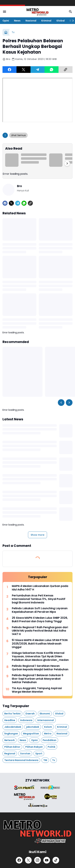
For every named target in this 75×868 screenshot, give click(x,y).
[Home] (6, 32)
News (17, 21)
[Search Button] (70, 12)
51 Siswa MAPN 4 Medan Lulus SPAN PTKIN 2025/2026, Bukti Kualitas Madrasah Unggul (40, 644)
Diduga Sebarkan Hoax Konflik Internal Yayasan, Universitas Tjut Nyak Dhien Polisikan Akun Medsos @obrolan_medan (40, 656)
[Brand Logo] (24, 788)
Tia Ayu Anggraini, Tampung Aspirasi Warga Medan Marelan (37, 690)
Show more (37, 535)
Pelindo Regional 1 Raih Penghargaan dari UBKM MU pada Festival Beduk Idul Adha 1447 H (40, 631)
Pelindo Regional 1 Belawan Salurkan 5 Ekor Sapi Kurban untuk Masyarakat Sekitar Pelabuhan (38, 679)
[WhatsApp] (51, 70)
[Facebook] (9, 70)
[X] (23, 70)
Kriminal (46, 21)
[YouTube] (47, 860)
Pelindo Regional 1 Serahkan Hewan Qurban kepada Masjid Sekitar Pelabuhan (40, 668)
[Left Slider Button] (61, 403)
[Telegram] (37, 70)
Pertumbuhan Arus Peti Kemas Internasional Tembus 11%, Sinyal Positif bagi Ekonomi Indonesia (39, 599)
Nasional (31, 21)
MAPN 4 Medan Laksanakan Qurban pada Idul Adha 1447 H (40, 588)
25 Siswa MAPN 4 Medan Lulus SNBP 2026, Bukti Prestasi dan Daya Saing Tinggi (40, 620)
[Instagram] (37, 860)
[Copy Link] (65, 70)
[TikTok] (56, 860)
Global (60, 21)
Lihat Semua (18, 135)
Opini (6, 21)
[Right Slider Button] (72, 21)
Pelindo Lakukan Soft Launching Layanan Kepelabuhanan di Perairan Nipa (40, 610)
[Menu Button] (4, 12)
